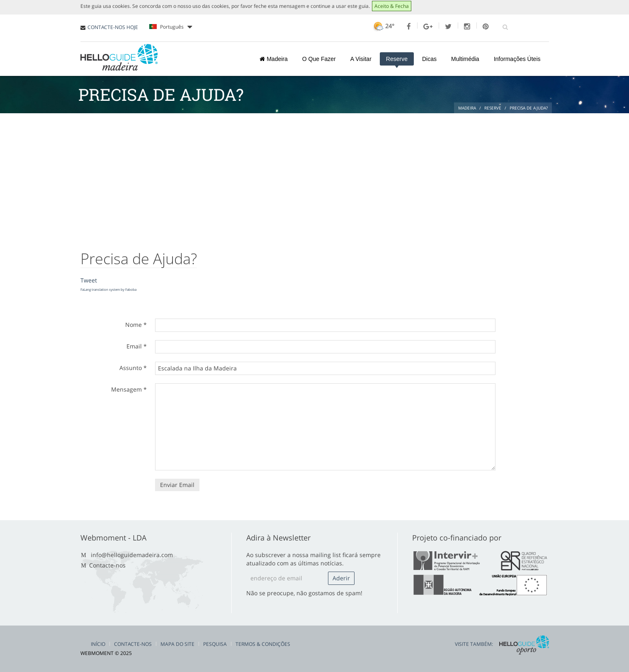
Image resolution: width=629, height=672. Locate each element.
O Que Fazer (319, 59)
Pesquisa (215, 644)
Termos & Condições (263, 644)
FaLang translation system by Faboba (108, 289)
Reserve (397, 59)
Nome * (136, 325)
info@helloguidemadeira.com (132, 555)
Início (98, 644)
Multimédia (465, 59)
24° (383, 26)
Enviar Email (177, 485)
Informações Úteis (517, 59)
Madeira (273, 59)
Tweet (89, 280)
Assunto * (133, 368)
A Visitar (361, 59)
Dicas (429, 59)
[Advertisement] (315, 175)
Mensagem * (129, 389)
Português (171, 27)
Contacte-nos (107, 565)
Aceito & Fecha (392, 6)
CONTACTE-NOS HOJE (113, 27)
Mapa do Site (177, 644)
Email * (137, 346)
